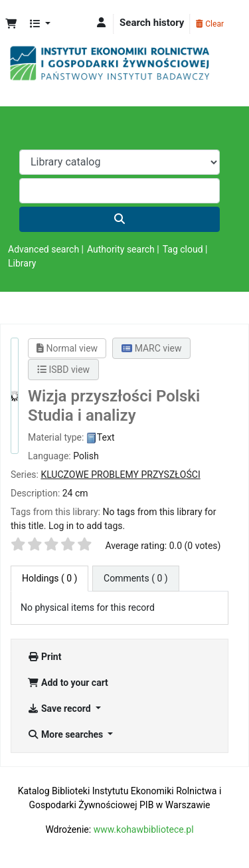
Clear (210, 24)
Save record (60, 708)
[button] (11, 24)
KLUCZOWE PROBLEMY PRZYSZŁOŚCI (120, 475)
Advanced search (43, 249)
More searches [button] (66, 734)
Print (44, 657)
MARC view (151, 348)
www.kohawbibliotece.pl (144, 829)
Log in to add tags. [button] (87, 526)
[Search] (120, 219)
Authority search (121, 249)
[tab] (136, 579)
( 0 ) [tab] (49, 578)
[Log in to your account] (101, 23)
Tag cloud (183, 249)
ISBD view (63, 370)
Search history (152, 23)
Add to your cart (68, 683)
